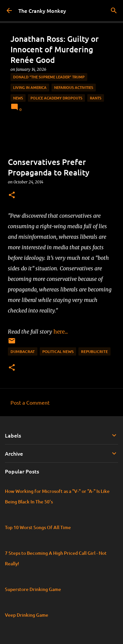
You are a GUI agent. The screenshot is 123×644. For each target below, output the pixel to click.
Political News (58, 351)
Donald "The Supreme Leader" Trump (49, 77)
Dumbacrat (23, 351)
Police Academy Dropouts (56, 98)
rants (96, 98)
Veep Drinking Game (27, 615)
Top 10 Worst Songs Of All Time (38, 527)
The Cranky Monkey (42, 11)
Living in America (30, 87)
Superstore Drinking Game (33, 589)
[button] (12, 195)
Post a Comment (30, 402)
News (18, 98)
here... (62, 332)
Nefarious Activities (74, 87)
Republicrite (94, 351)
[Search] (114, 11)
